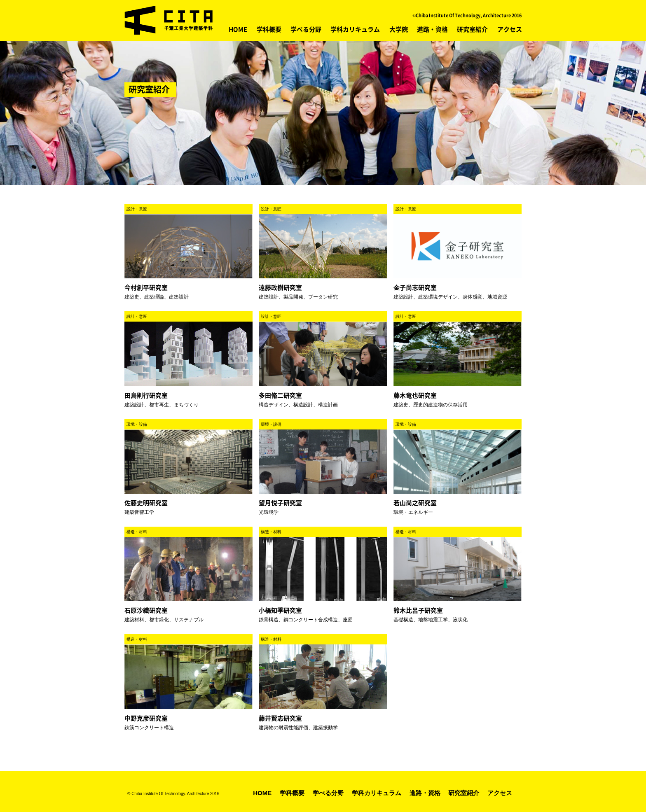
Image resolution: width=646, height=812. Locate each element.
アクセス (510, 29)
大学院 (399, 29)
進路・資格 (432, 29)
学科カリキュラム (355, 29)
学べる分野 (306, 29)
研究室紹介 (472, 29)
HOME (238, 29)
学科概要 (269, 29)
